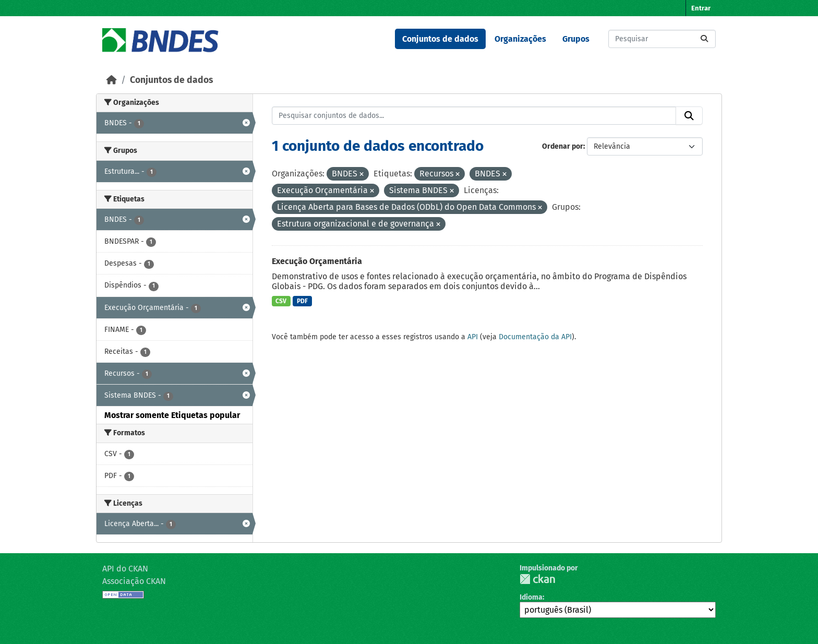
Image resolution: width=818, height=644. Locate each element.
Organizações (520, 39)
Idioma (531, 597)
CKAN (537, 579)
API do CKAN (125, 569)
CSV (281, 301)
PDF (302, 301)
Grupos (576, 39)
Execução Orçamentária (317, 261)
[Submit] (704, 39)
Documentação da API (535, 337)
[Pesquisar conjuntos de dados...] (662, 39)
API (473, 337)
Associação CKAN (134, 581)
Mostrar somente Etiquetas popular (172, 415)
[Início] (112, 80)
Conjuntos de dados (440, 39)
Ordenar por (563, 146)
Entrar (701, 8)
